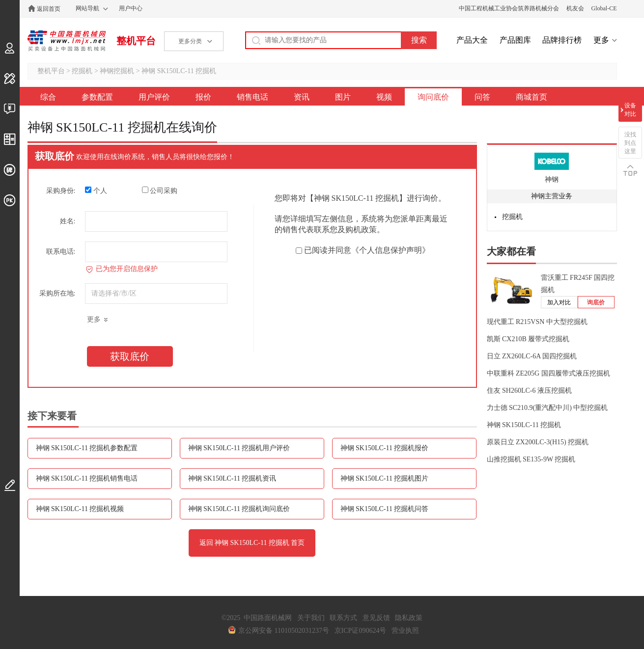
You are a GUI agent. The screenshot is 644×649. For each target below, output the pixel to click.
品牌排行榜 (562, 40)
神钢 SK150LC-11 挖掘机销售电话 (87, 478)
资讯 (302, 97)
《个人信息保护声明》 (391, 250)
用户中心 (131, 8)
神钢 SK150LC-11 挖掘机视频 (80, 509)
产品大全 (472, 40)
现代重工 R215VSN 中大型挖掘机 (537, 322)
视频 (384, 97)
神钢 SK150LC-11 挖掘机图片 (385, 478)
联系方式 (343, 618)
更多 (601, 40)
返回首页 (49, 9)
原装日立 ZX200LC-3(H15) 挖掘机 (538, 442)
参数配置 (97, 97)
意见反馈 (376, 618)
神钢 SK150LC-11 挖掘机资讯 (232, 478)
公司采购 (160, 190)
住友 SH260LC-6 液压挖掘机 (529, 391)
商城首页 (532, 97)
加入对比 (559, 302)
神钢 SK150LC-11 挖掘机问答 (385, 509)
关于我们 (311, 618)
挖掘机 (82, 71)
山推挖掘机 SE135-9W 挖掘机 (531, 459)
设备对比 (630, 110)
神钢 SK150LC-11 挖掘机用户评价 (239, 448)
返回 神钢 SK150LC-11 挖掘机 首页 (252, 543)
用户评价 (154, 97)
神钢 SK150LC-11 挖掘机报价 (385, 448)
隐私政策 (409, 618)
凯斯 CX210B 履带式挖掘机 (528, 339)
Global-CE (604, 8)
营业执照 (405, 631)
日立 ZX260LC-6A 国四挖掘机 (532, 356)
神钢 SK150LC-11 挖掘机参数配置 (87, 448)
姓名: (68, 221)
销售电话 (252, 97)
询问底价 (433, 97)
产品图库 (515, 40)
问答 (482, 97)
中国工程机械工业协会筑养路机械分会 (509, 8)
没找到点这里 (630, 143)
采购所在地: (57, 293)
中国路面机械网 (67, 41)
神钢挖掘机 (117, 71)
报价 (203, 97)
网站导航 (87, 8)
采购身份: (61, 191)
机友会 (575, 8)
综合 (48, 97)
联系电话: (61, 252)
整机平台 (136, 41)
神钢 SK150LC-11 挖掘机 (179, 71)
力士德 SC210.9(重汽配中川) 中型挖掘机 (547, 408)
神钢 (552, 179)
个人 (96, 190)
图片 (343, 97)
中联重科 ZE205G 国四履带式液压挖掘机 (548, 373)
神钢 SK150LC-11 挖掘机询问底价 (239, 509)
